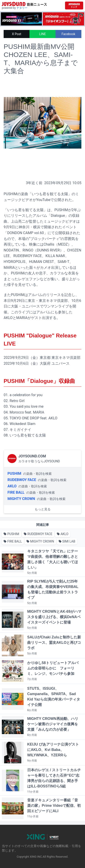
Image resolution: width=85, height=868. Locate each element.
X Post (17, 34)
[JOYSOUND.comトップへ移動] (74, 6)
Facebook (68, 34)
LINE (42, 34)
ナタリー (22, 8)
